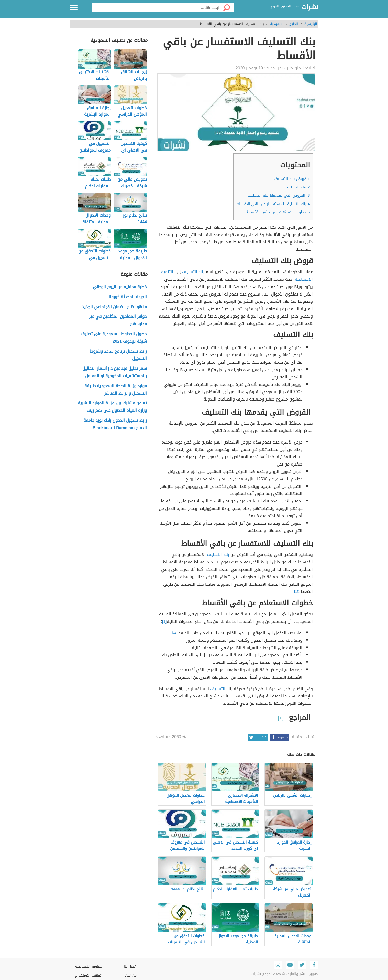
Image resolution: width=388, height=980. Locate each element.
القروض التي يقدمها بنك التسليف (279, 195)
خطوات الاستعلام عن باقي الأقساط (278, 212)
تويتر (257, 737)
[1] (164, 621)
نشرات (310, 7)
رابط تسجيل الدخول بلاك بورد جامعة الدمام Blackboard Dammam (115, 424)
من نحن (131, 976)
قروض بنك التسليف (292, 179)
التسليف (218, 689)
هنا (297, 591)
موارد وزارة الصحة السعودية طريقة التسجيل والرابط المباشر (116, 390)
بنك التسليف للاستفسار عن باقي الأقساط (273, 204)
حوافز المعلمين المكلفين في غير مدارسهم (118, 320)
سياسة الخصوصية (89, 967)
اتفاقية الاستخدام (89, 976)
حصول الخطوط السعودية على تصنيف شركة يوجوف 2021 (114, 338)
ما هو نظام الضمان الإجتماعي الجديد (114, 307)
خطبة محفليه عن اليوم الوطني (120, 287)
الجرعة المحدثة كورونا (128, 297)
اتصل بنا (130, 967)
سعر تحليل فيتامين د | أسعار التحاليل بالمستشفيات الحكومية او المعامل (115, 372)
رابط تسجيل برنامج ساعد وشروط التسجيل (118, 355)
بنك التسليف (298, 187)
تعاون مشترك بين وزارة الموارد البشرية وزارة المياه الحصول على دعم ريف (112, 407)
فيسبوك (279, 737)
